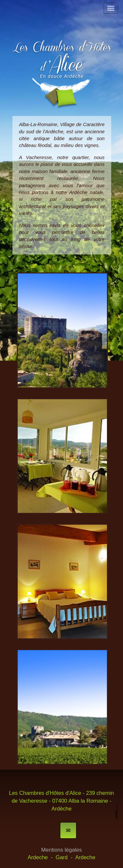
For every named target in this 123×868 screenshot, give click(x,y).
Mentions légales (62, 850)
